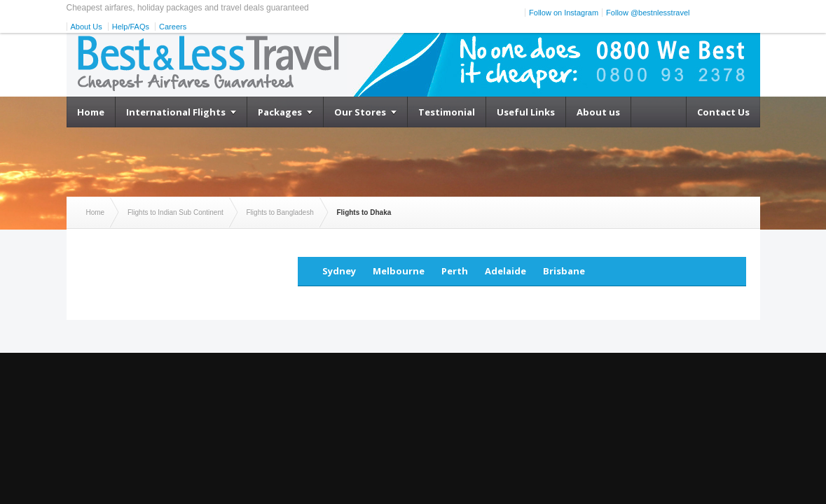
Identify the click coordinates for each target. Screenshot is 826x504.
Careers (173, 27)
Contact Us (723, 112)
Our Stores (360, 112)
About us (598, 112)
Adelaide (505, 271)
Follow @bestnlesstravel (648, 13)
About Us (87, 27)
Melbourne (399, 271)
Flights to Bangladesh (280, 212)
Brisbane (564, 271)
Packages (280, 112)
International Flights (176, 112)
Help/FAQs (131, 27)
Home (91, 112)
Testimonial (447, 112)
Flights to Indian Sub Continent (175, 212)
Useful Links (526, 112)
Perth (455, 271)
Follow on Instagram (564, 13)
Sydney (339, 271)
